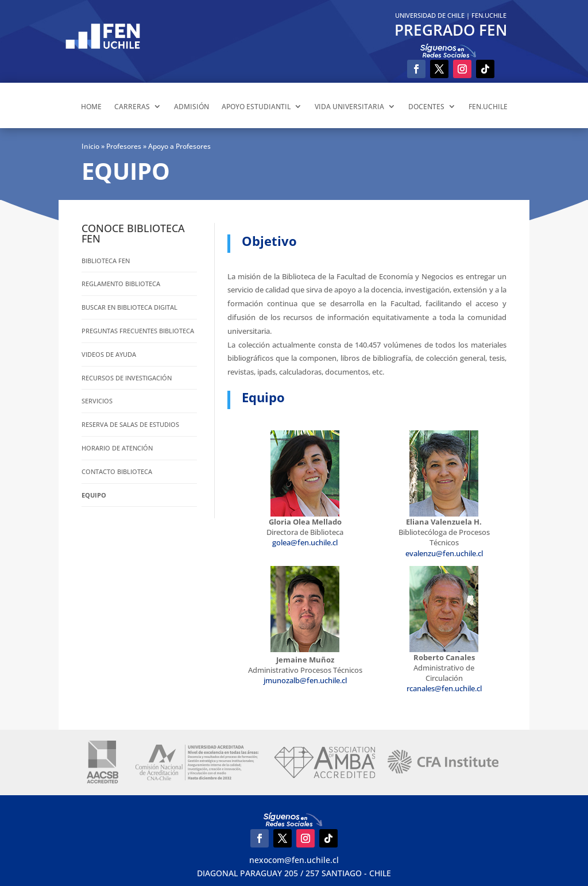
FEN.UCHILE (489, 15)
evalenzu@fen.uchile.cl (444, 553)
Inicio (90, 146)
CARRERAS (132, 107)
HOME (91, 107)
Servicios (97, 401)
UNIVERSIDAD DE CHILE (430, 15)
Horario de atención (117, 448)
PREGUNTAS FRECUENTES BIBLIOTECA (138, 331)
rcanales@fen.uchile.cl (444, 688)
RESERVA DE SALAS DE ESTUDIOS (130, 424)
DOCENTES (426, 107)
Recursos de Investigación (127, 378)
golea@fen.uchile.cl (305, 542)
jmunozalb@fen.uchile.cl (305, 680)
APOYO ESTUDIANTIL (256, 107)
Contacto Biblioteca (117, 471)
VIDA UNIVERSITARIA (349, 107)
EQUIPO (94, 495)
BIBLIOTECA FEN (106, 261)
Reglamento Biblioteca (121, 284)
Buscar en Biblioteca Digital (129, 307)
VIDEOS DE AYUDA (109, 354)
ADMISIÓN (192, 107)
